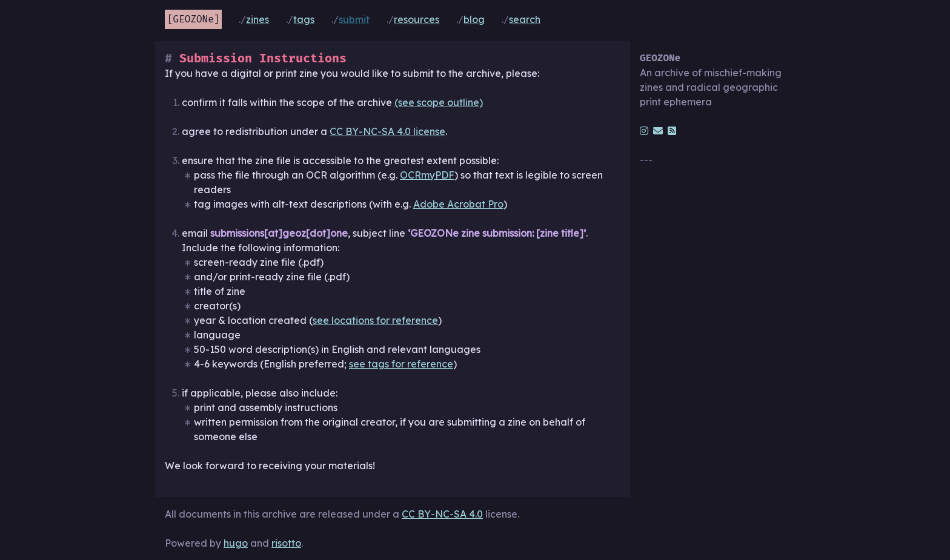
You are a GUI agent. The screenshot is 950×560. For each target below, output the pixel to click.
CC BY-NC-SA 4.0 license (387, 131)
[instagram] (644, 131)
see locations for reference (375, 320)
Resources (417, 19)
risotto (286, 543)
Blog (474, 19)
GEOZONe (194, 19)
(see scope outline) (439, 102)
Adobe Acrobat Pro (458, 204)
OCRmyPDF (427, 175)
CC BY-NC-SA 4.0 (442, 514)
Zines (257, 19)
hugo (236, 543)
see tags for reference (401, 364)
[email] (658, 131)
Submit (354, 19)
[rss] (672, 131)
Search (525, 19)
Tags (304, 19)
